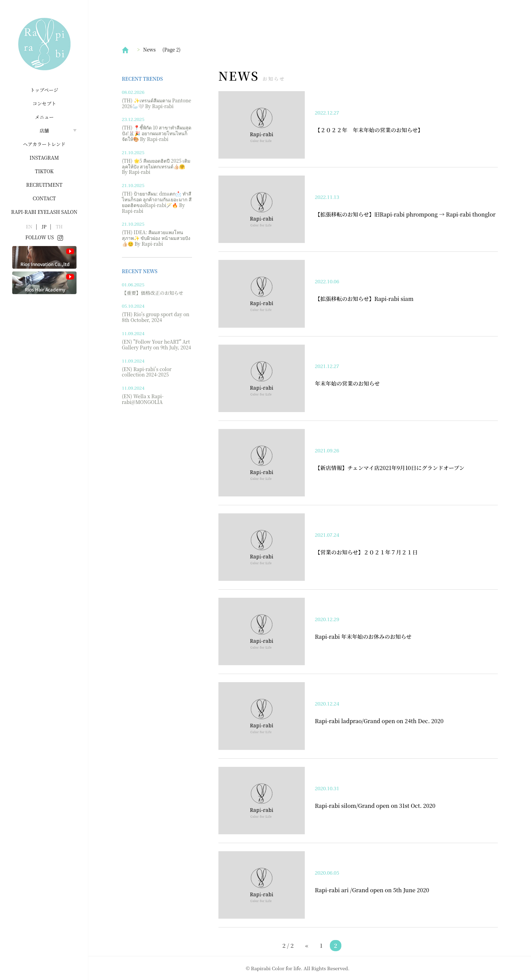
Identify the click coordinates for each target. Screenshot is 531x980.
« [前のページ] (307, 946)
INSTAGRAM (44, 158)
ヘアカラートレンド (44, 144)
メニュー (44, 117)
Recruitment (44, 185)
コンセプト (44, 103)
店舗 (44, 130)
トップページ (44, 90)
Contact (44, 198)
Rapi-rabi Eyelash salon (44, 212)
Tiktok (44, 171)
